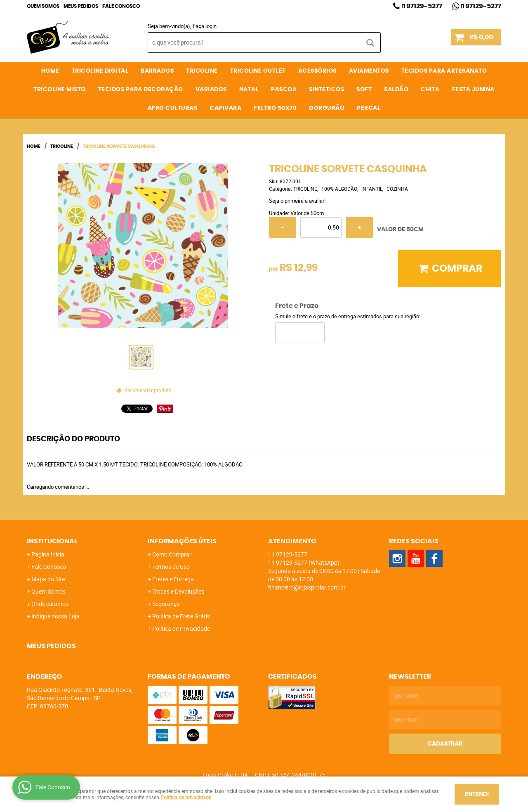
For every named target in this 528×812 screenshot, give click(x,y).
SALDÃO (396, 90)
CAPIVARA (225, 108)
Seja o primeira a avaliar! (297, 201)
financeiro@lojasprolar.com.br (307, 587)
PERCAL (369, 108)
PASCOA (284, 90)
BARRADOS (157, 71)
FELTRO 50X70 (275, 108)
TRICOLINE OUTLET (258, 71)
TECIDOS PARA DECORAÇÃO (141, 90)
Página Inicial (48, 554)
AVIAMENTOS (369, 71)
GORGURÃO (327, 108)
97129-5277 (422, 6)
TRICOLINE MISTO (60, 90)
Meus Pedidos (81, 6)
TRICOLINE (202, 71)
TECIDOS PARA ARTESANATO (444, 71)
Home (50, 71)
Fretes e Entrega (173, 579)
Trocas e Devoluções (178, 591)
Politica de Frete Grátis (181, 616)
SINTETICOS (326, 90)
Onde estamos (50, 604)
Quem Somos (43, 6)
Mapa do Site (48, 579)
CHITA (430, 90)
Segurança (166, 604)
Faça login (205, 26)
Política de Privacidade (181, 629)
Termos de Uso (171, 567)
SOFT (364, 90)
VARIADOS (211, 90)
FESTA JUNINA (473, 90)
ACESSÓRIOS (317, 71)
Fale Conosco (121, 6)
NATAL (249, 90)
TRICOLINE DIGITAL (100, 71)
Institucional (52, 541)
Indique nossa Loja (55, 616)
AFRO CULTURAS (173, 108)
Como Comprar (172, 554)
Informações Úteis (182, 541)
